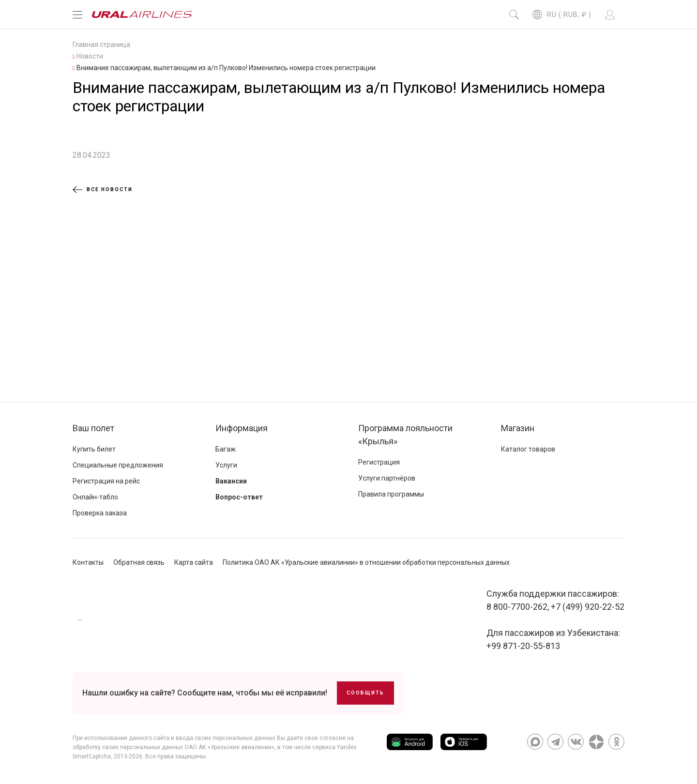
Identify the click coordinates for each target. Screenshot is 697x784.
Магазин (518, 428)
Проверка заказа (100, 513)
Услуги (226, 465)
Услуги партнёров (387, 478)
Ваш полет (93, 428)
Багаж (226, 449)
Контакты (88, 562)
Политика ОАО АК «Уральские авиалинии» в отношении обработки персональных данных (366, 562)
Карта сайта (194, 562)
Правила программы (391, 494)
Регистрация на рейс (106, 481)
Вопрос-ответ (239, 497)
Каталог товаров (528, 449)
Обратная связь (139, 562)
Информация (242, 428)
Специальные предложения (118, 465)
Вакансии (231, 481)
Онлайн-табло (95, 497)
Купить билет (94, 449)
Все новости (103, 190)
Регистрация (379, 462)
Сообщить (365, 693)
